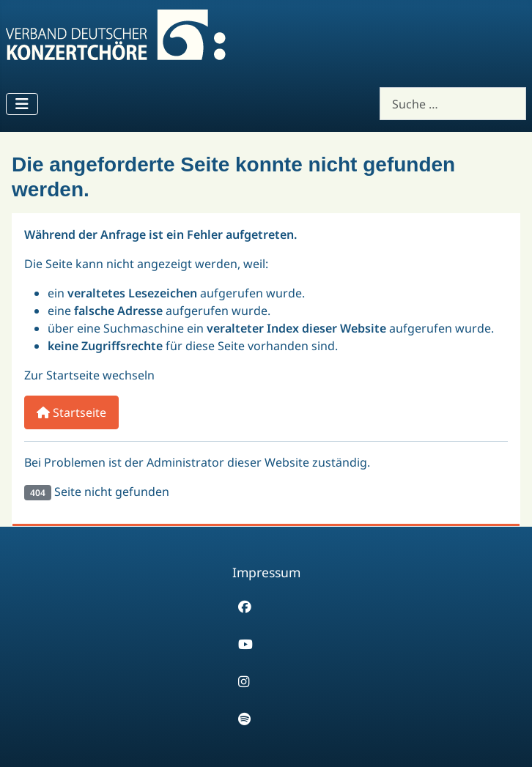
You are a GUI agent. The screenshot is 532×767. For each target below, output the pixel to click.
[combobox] (453, 104)
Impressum (266, 572)
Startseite (71, 412)
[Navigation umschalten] (22, 104)
